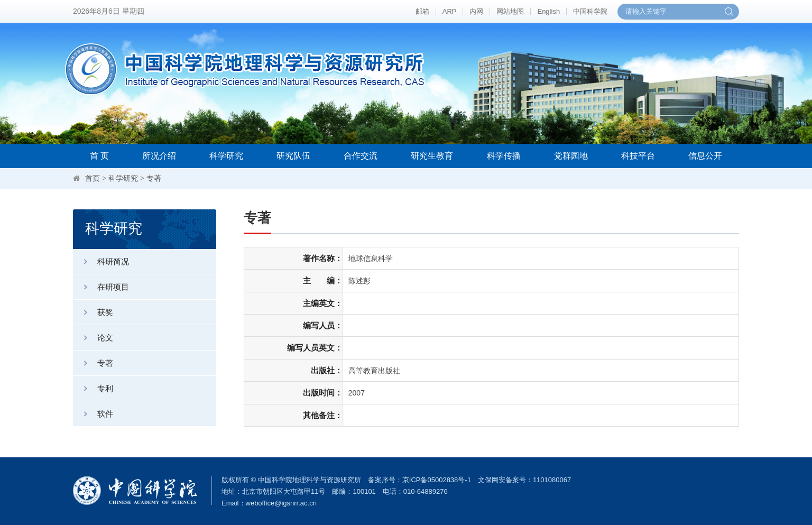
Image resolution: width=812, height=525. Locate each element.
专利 (93, 388)
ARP (450, 11)
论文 (93, 338)
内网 (476, 11)
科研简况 (101, 261)
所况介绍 (159, 156)
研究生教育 (432, 156)
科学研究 (226, 156)
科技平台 (638, 156)
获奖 (93, 312)
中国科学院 (590, 11)
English (548, 11)
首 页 (99, 156)
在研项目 (101, 287)
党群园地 (571, 156)
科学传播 (504, 156)
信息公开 (705, 156)
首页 (93, 178)
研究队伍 (293, 156)
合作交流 (361, 156)
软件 (93, 414)
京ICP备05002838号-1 (437, 480)
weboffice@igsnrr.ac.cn (281, 503)
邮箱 (422, 11)
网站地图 (510, 11)
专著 (154, 178)
